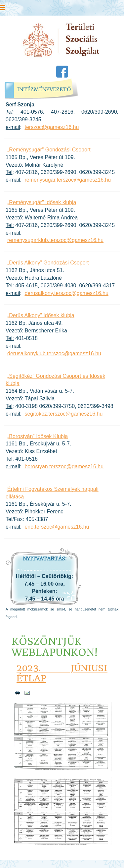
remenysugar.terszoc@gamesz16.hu (68, 180)
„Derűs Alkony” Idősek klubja (41, 315)
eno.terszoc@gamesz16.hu (57, 527)
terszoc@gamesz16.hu (52, 127)
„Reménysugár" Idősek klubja (42, 202)
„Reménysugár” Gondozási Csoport (49, 150)
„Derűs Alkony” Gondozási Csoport (48, 263)
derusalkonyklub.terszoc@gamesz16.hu (54, 353)
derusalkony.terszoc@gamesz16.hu (66, 293)
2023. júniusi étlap (62, 673)
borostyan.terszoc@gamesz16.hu (64, 466)
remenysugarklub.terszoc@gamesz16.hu (55, 240)
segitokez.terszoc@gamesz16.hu (63, 414)
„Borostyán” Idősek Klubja (38, 436)
